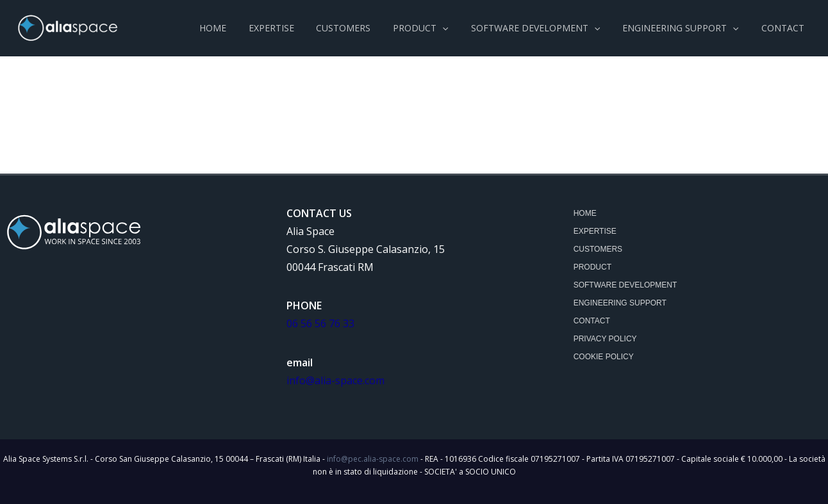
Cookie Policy (604, 357)
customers (598, 249)
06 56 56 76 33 (320, 323)
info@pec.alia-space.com (373, 459)
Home (585, 213)
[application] (458, 28)
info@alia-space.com (335, 380)
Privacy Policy (605, 339)
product (592, 267)
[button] (436, 28)
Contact (592, 321)
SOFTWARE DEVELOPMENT (625, 285)
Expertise (595, 231)
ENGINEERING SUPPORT (620, 303)
